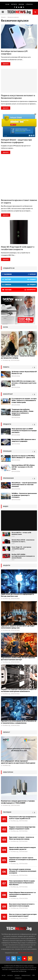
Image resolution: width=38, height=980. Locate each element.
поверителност (26, 975)
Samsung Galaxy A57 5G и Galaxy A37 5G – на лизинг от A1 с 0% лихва (23, 467)
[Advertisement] (19, 176)
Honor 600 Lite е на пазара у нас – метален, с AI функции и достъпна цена (24, 383)
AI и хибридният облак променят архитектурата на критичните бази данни (18, 762)
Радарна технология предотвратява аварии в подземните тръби (22, 828)
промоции (7, 451)
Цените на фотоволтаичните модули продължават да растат (22, 848)
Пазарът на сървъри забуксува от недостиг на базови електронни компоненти (19, 690)
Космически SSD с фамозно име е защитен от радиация (24, 440)
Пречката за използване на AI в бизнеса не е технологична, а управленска (19, 722)
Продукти (7, 424)
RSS (34, 975)
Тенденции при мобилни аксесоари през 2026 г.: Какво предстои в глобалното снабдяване (23, 412)
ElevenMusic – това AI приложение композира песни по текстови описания (24, 485)
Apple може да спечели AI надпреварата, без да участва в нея (18, 595)
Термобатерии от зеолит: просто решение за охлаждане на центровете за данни (23, 860)
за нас (7, 4)
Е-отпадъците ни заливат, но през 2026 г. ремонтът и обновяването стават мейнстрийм (24, 400)
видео (6, 506)
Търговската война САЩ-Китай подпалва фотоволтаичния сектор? (18, 659)
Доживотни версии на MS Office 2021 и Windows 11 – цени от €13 (23, 457)
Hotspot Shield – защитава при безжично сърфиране (16, 141)
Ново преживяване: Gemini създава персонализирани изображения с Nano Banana (22, 883)
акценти (7, 565)
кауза (5, 327)
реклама (21, 4)
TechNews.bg (7, 599)
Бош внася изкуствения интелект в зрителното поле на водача (22, 905)
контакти (14, 4)
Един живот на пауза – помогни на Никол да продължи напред (22, 838)
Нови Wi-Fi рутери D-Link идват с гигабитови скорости (18, 248)
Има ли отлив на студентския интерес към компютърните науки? (23, 915)
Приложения (8, 478)
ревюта (6, 367)
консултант (8, 394)
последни (7, 812)
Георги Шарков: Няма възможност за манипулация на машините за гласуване (22, 894)
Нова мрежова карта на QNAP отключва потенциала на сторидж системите (24, 431)
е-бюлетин (29, 4)
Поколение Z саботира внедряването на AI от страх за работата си (23, 818)
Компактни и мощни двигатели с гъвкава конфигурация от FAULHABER (18, 802)
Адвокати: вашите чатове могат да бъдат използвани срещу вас (18, 627)
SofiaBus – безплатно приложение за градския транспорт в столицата (24, 495)
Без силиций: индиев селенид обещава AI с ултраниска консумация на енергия (23, 871)
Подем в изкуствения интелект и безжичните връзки (18, 97)
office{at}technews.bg (26, 953)
